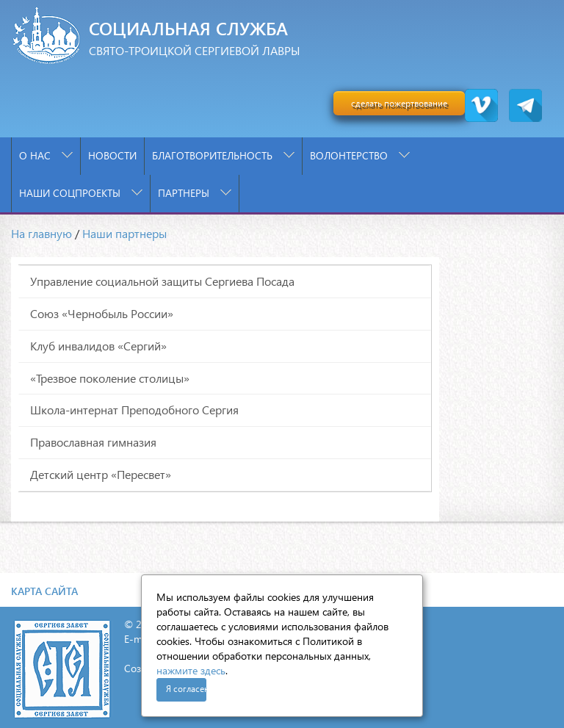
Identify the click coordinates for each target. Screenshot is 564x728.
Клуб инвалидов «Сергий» (98, 346)
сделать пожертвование (399, 103)
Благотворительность (223, 155)
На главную (41, 233)
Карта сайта (44, 591)
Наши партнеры (124, 233)
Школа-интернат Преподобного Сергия (134, 410)
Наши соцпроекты (81, 193)
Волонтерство (360, 155)
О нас (46, 155)
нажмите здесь (191, 670)
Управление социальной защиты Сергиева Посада (162, 281)
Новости (112, 155)
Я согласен (186, 689)
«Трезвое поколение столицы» (110, 378)
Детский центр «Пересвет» (101, 474)
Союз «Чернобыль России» (102, 313)
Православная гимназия (93, 442)
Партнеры (195, 193)
